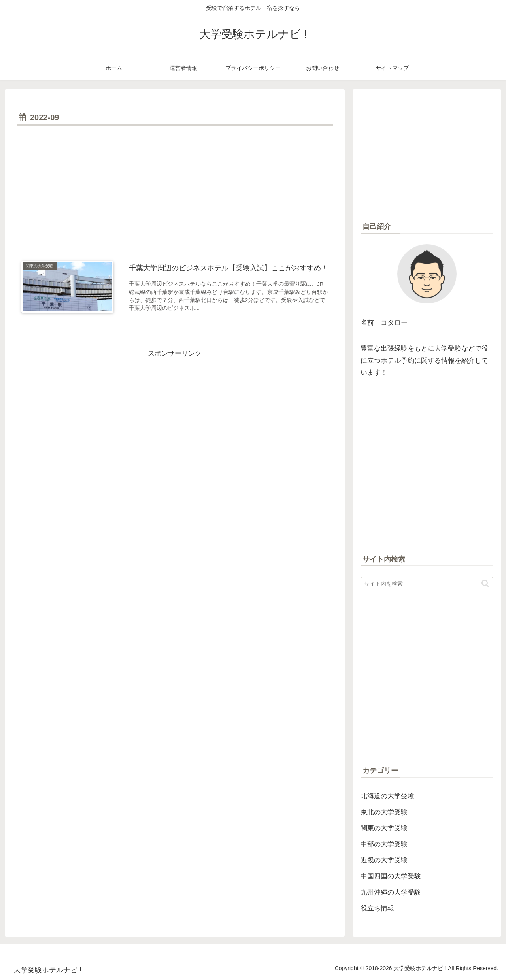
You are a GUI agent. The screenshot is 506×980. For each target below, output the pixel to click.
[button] (485, 583)
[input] (427, 584)
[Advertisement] (175, 187)
